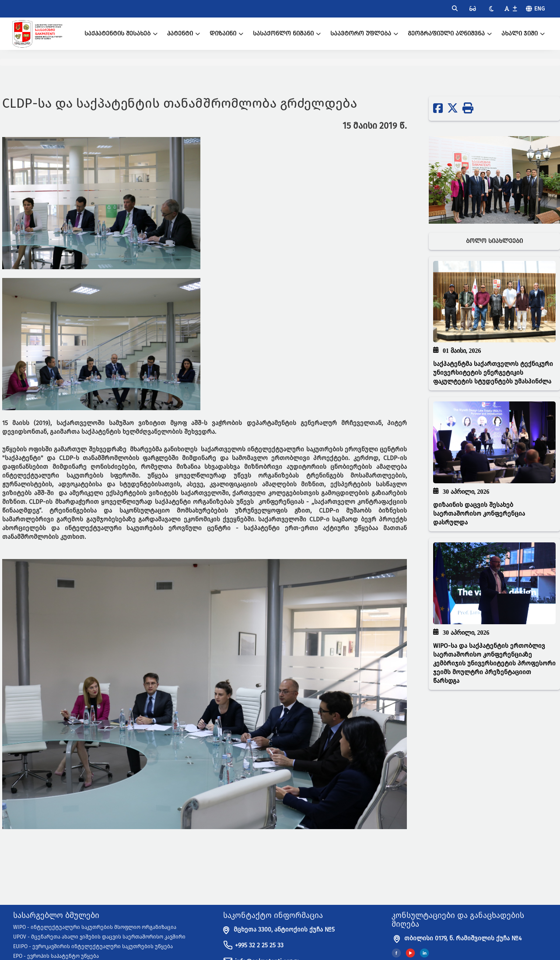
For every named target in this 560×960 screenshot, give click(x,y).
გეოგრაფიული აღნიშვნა (450, 33)
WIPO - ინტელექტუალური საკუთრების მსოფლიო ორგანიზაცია (95, 927)
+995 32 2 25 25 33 (259, 945)
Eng (539, 9)
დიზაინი (226, 33)
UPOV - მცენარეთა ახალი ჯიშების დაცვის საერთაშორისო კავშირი (99, 937)
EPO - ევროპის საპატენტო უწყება (56, 956)
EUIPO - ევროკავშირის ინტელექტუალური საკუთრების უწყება (93, 946)
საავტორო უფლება (364, 33)
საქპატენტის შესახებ (121, 33)
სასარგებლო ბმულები (56, 916)
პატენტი (184, 33)
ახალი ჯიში (523, 33)
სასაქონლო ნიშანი (287, 33)
